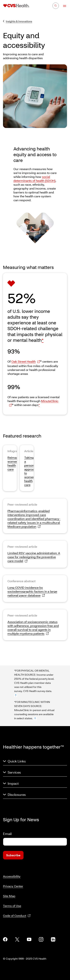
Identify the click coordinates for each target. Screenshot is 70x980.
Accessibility (12, 876)
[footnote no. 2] (35, 718)
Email (7, 834)
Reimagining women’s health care (16, 463)
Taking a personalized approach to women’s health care (33, 471)
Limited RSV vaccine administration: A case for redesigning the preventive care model (34, 557)
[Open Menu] (63, 6)
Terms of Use (12, 906)
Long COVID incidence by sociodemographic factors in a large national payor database (32, 592)
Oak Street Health (26, 362)
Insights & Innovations (18, 21)
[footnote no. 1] (16, 695)
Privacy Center (13, 886)
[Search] (56, 6)
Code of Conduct (17, 916)
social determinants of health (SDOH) (34, 179)
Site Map (9, 896)
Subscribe (13, 855)
